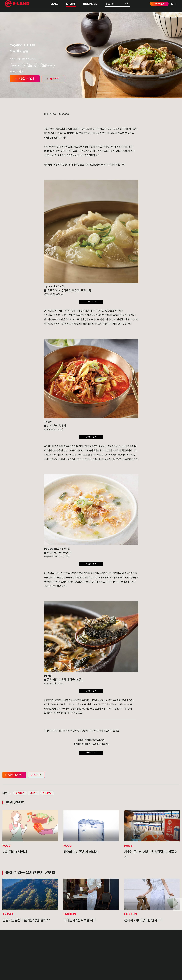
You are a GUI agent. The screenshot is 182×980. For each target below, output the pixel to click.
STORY (71, 6)
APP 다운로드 (159, 6)
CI (44, 968)
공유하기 (36, 775)
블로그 (158, 954)
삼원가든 (32, 66)
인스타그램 (151, 954)
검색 (127, 6)
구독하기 (152, 959)
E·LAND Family (145, 945)
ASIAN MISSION (53, 962)
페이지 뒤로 (178, 908)
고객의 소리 (110, 944)
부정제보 (108, 950)
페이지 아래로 (178, 901)
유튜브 (166, 954)
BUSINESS (90, 6)
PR (81, 944)
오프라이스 (17, 66)
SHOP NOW (91, 302)
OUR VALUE (50, 944)
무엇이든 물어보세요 (115, 956)
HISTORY (49, 950)
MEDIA (83, 962)
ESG (82, 956)
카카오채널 (175, 954)
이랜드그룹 (18, 6)
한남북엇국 (47, 66)
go (173, 945)
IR (80, 950)
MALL (54, 6)
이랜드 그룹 (18, 945)
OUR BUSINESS (53, 956)
